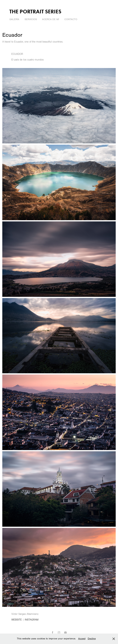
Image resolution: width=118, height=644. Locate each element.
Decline (92, 639)
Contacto (71, 19)
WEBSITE (17, 620)
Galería (14, 19)
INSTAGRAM (32, 620)
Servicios (31, 19)
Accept (82, 639)
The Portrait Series (35, 11)
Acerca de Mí (51, 19)
